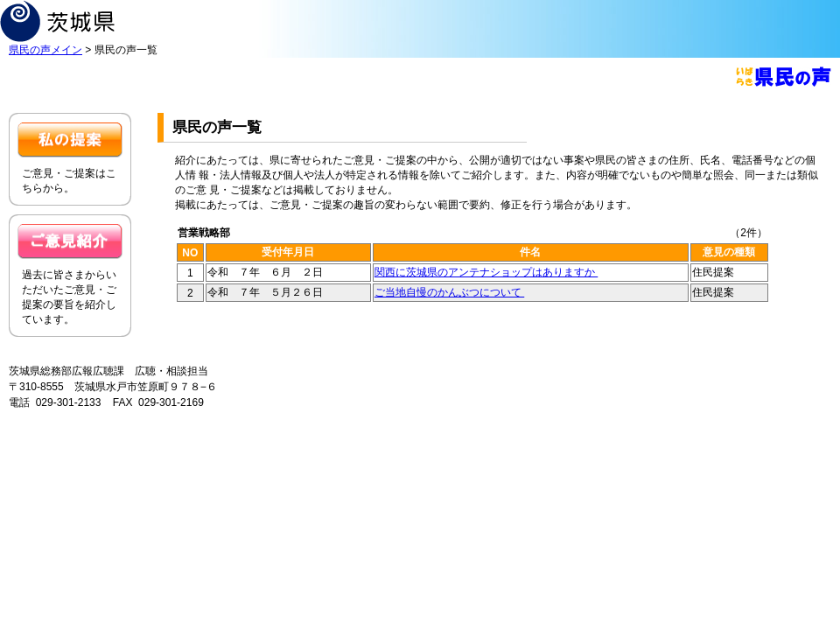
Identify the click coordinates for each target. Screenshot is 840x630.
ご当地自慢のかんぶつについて (449, 292)
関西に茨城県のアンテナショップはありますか (486, 272)
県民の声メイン (45, 50)
